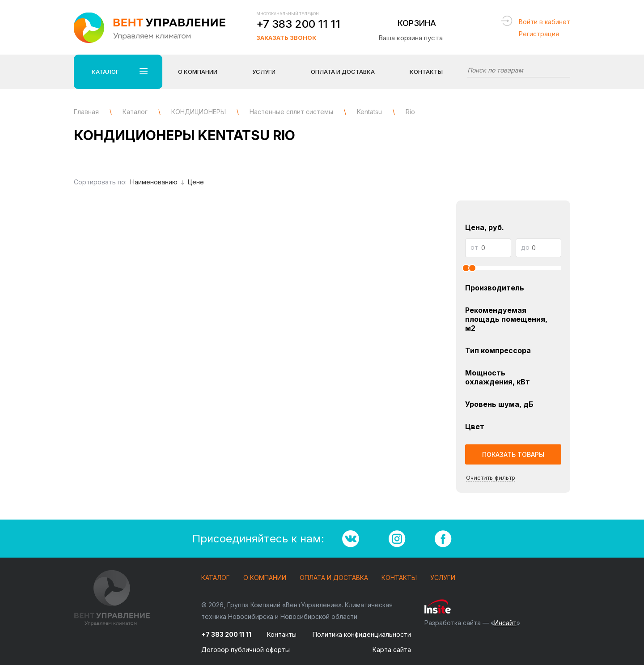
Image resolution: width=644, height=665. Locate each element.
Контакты (426, 72)
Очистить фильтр (491, 477)
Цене (196, 182)
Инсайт (505, 623)
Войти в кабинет (544, 22)
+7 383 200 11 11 (298, 24)
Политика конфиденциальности (362, 634)
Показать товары (513, 454)
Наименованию (157, 182)
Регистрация (539, 34)
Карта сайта (392, 650)
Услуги (443, 578)
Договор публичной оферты (246, 650)
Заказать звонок (286, 38)
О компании (265, 578)
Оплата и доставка (334, 578)
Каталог (216, 578)
